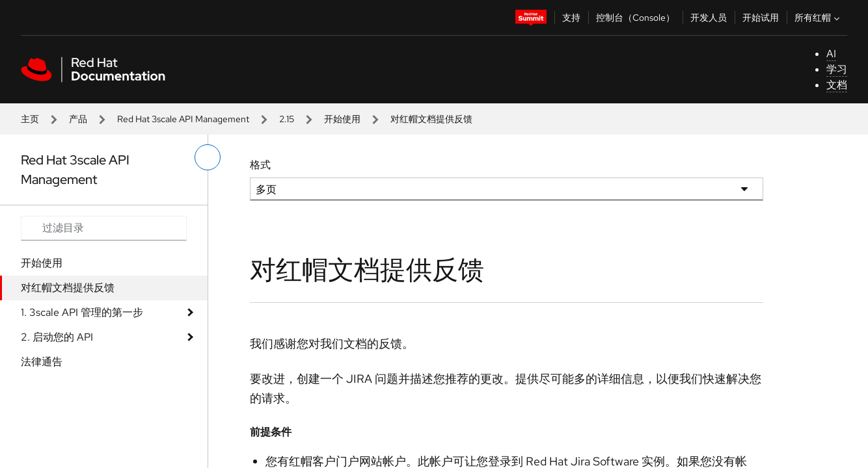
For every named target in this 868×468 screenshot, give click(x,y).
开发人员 (709, 18)
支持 (571, 18)
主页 (30, 119)
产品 (78, 119)
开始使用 (342, 119)
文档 (837, 85)
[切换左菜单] (208, 157)
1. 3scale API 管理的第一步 (82, 312)
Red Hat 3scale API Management (183, 119)
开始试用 (761, 18)
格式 (260, 165)
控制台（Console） (635, 18)
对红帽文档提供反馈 (68, 288)
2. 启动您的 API (57, 337)
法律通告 (42, 362)
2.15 (287, 119)
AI (831, 54)
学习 (837, 69)
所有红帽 (819, 18)
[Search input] (104, 228)
